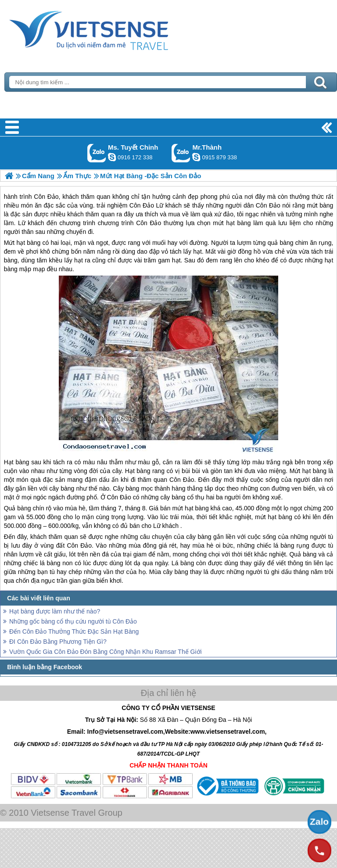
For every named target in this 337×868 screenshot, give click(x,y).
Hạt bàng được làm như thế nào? (55, 611)
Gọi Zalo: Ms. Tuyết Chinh (97, 153)
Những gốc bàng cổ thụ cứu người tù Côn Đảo (73, 621)
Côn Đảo (182, 480)
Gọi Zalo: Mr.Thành (181, 153)
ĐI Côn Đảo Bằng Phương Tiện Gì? (58, 642)
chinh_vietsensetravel (112, 157)
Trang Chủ (111, 29)
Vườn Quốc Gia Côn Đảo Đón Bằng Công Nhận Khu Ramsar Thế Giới (106, 652)
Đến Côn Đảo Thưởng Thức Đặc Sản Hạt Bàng (74, 631)
